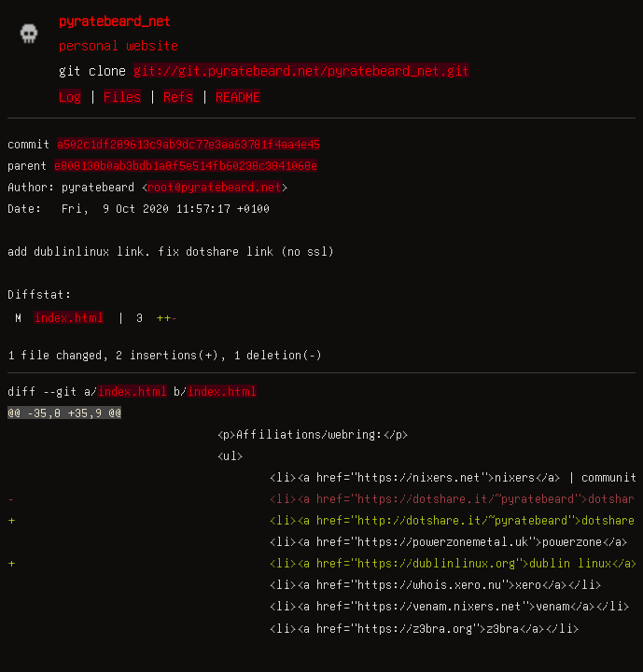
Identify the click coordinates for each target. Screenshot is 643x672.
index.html (69, 317)
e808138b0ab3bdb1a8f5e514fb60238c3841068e (186, 165)
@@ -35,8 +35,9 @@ (64, 413)
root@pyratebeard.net (215, 187)
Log (70, 96)
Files (122, 96)
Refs (178, 96)
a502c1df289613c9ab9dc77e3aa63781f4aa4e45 (189, 144)
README (238, 96)
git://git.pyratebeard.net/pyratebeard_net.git (301, 70)
